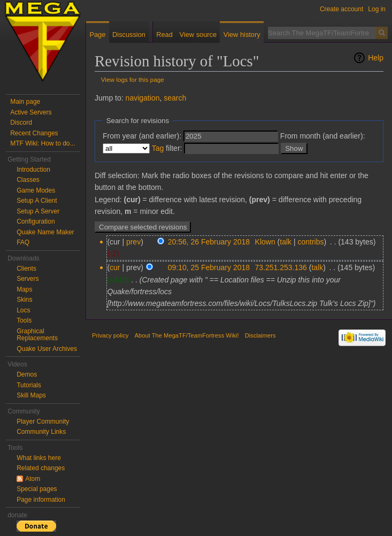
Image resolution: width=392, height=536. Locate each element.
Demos (27, 374)
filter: (167, 148)
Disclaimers (260, 335)
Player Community (43, 422)
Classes (28, 180)
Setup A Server (38, 211)
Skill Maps (31, 395)
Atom (33, 479)
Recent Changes (34, 133)
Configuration (36, 221)
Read (164, 35)
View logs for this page (133, 79)
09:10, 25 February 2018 (209, 267)
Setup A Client (37, 201)
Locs (23, 310)
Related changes (41, 468)
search (175, 98)
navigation (143, 98)
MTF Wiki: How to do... (43, 143)
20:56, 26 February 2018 (209, 242)
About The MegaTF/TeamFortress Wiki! (187, 335)
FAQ (23, 242)
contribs (310, 242)
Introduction (33, 170)
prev (133, 242)
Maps (24, 289)
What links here (39, 458)
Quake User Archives (47, 349)
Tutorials (29, 385)
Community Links (41, 432)
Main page (25, 102)
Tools (24, 320)
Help (376, 58)
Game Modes (36, 190)
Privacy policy (110, 335)
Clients (26, 269)
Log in (377, 9)
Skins (24, 300)
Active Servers (31, 112)
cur (115, 267)
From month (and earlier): (323, 136)
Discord (21, 122)
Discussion (129, 35)
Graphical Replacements (37, 335)
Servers (28, 279)
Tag (158, 148)
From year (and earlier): (142, 136)
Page (97, 35)
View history (242, 35)
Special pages (37, 489)
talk (286, 242)
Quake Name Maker (45, 232)
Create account (341, 9)
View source (198, 35)
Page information (41, 500)
